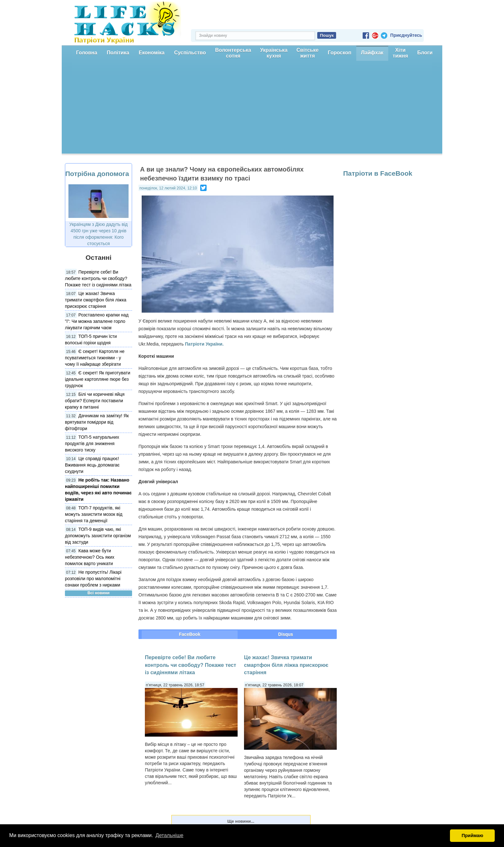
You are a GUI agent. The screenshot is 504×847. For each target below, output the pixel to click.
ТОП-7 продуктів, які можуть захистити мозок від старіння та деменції (94, 514)
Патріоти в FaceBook (378, 173)
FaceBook (190, 634)
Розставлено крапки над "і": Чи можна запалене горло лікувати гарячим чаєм (97, 321)
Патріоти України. (204, 344)
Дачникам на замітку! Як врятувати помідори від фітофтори (97, 422)
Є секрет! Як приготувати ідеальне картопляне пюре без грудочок (98, 379)
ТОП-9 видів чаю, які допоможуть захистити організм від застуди (98, 536)
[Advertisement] (252, 109)
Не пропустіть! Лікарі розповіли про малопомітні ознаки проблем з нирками (93, 579)
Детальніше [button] (169, 835)
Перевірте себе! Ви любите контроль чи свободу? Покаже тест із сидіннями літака (98, 278)
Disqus (286, 634)
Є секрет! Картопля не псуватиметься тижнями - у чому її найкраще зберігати (95, 358)
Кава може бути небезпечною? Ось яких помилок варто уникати (90, 557)
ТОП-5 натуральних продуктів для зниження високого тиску (92, 443)
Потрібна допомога (97, 174)
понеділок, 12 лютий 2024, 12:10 (168, 188)
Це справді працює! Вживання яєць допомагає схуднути (92, 465)
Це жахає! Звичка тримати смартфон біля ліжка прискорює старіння (96, 300)
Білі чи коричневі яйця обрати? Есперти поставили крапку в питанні (95, 401)
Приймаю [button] (472, 835)
